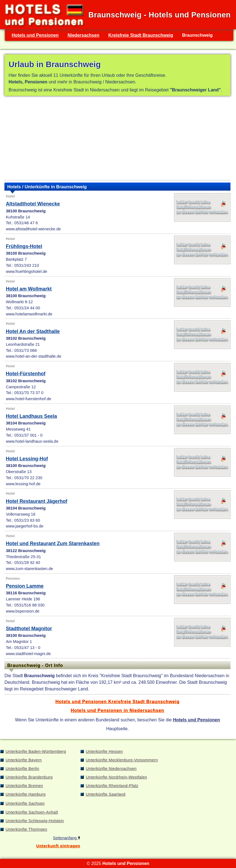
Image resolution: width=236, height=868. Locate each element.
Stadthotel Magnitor (29, 629)
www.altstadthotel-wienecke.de (33, 229)
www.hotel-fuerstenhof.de (28, 399)
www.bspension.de (23, 611)
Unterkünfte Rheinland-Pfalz (112, 786)
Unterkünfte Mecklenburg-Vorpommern (122, 760)
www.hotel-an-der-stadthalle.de (33, 356)
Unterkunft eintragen (58, 846)
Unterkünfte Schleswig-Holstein (35, 821)
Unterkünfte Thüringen (26, 829)
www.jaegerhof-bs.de (25, 526)
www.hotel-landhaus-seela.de (32, 441)
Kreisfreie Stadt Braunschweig (141, 35)
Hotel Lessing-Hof (27, 459)
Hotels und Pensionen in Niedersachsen (118, 710)
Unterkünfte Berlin (22, 769)
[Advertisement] (117, 139)
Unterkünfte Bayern (24, 760)
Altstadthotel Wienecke (33, 204)
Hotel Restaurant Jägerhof (37, 501)
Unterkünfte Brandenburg (29, 777)
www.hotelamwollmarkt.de (29, 314)
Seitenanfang (67, 838)
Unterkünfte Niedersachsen (111, 769)
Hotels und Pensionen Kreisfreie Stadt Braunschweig (117, 701)
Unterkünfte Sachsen (25, 803)
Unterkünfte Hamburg (26, 794)
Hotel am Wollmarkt (29, 289)
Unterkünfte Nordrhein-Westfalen (116, 777)
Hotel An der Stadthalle (33, 331)
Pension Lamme (25, 586)
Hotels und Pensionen (35, 35)
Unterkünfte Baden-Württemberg (36, 751)
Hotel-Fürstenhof (26, 374)
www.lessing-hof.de (23, 484)
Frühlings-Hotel (24, 246)
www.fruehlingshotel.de (26, 271)
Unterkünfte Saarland (106, 794)
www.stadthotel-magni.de (28, 654)
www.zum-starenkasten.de (29, 569)
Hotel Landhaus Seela (31, 416)
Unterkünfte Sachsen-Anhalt (32, 812)
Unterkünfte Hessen (104, 751)
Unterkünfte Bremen (24, 786)
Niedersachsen (83, 35)
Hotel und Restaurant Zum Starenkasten (53, 544)
